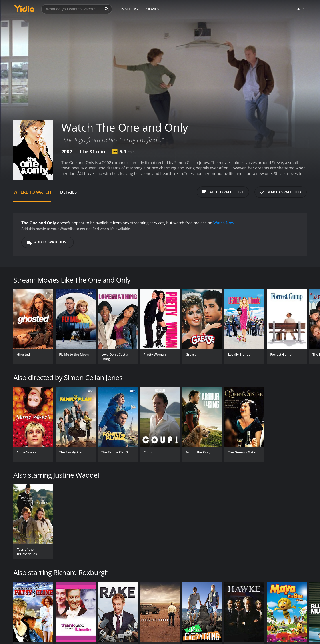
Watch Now (224, 223)
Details (68, 192)
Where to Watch (32, 192)
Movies (152, 9)
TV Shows (129, 9)
